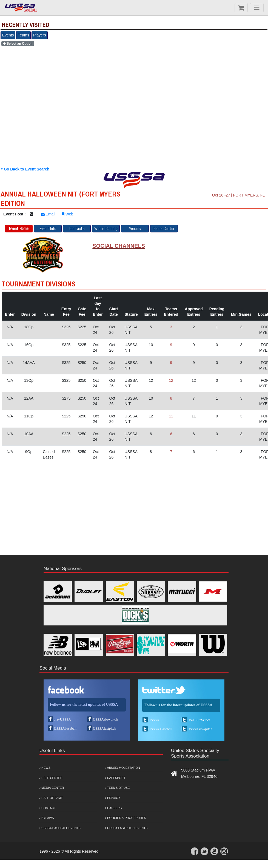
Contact (48, 808)
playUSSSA (62, 719)
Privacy (113, 798)
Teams (23, 35)
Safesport (115, 778)
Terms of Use (117, 788)
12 (171, 380)
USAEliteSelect (199, 720)
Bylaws (47, 818)
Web (67, 214)
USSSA (154, 720)
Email (48, 214)
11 (171, 416)
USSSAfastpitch (105, 728)
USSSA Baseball (160, 729)
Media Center (52, 788)
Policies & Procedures (126, 818)
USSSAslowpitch (105, 719)
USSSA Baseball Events (60, 828)
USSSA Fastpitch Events (126, 828)
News (45, 768)
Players (40, 35)
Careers (113, 808)
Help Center (51, 778)
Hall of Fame (51, 798)
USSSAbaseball (65, 728)
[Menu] (257, 8)
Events (8, 35)
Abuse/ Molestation (123, 768)
